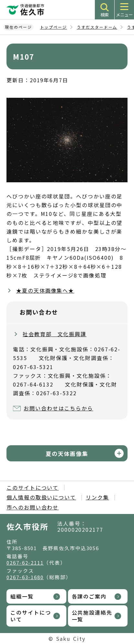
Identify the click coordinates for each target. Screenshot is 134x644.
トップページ (54, 27)
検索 (105, 15)
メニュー (124, 15)
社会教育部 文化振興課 (55, 334)
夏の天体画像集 (67, 453)
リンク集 (97, 497)
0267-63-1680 (25, 577)
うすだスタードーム (97, 27)
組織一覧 (22, 596)
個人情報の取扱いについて (41, 497)
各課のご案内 (89, 596)
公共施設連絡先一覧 (92, 616)
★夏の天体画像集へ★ (45, 290)
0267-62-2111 (25, 563)
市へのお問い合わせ (33, 507)
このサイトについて (33, 488)
